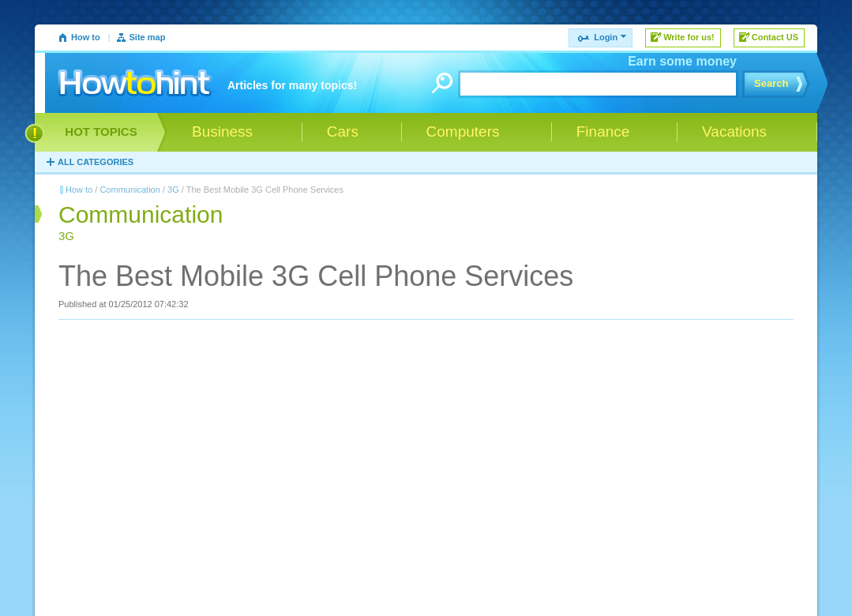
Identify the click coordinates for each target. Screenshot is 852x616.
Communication (129, 190)
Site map (148, 37)
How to (86, 37)
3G (173, 190)
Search (771, 83)
